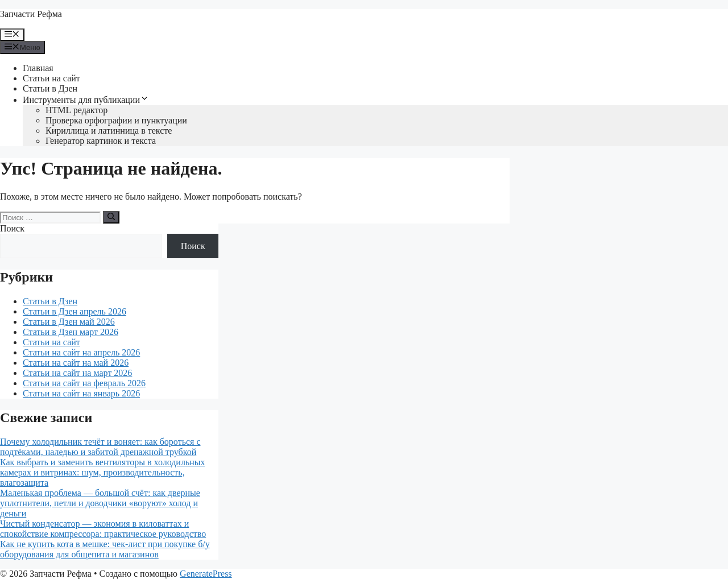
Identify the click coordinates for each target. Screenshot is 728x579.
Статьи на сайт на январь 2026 (81, 393)
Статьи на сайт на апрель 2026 (81, 352)
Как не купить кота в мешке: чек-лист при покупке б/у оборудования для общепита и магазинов (105, 549)
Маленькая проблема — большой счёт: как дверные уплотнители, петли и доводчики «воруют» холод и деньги (100, 503)
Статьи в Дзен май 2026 (69, 322)
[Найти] (111, 217)
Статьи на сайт (51, 78)
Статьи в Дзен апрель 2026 (75, 311)
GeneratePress (206, 574)
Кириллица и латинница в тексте (109, 131)
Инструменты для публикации (86, 100)
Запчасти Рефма (31, 14)
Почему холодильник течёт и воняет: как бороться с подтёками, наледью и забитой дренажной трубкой (100, 447)
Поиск (12, 228)
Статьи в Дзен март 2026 (71, 332)
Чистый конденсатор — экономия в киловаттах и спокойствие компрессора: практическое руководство (103, 529)
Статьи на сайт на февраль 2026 (84, 383)
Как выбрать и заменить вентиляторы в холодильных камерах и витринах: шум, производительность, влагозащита (103, 472)
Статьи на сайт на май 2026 (76, 363)
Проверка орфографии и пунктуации (116, 120)
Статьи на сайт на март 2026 (77, 373)
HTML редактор (76, 110)
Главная (38, 68)
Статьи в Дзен (50, 88)
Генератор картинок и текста (101, 141)
